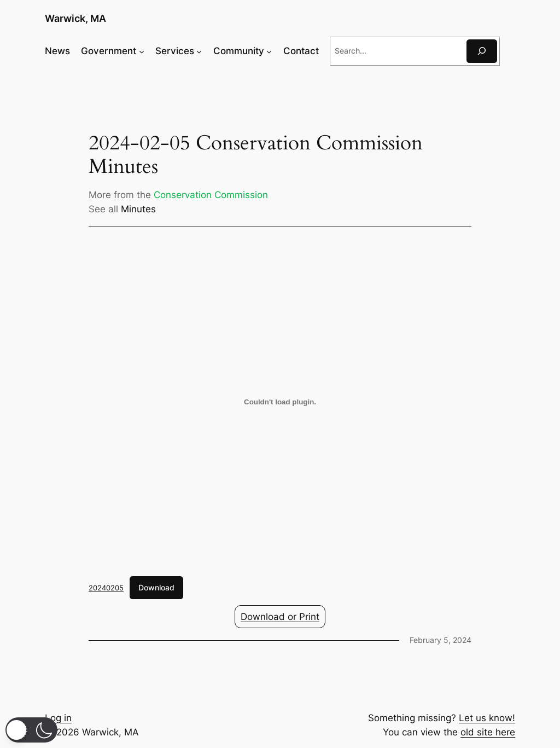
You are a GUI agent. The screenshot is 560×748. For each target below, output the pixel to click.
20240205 (106, 588)
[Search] (482, 51)
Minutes (138, 209)
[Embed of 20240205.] (280, 402)
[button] (31, 730)
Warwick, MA (75, 18)
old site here (488, 732)
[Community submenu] (269, 51)
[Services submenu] (199, 51)
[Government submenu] (142, 51)
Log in (58, 718)
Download (156, 587)
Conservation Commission (211, 195)
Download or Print (280, 617)
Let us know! (487, 718)
